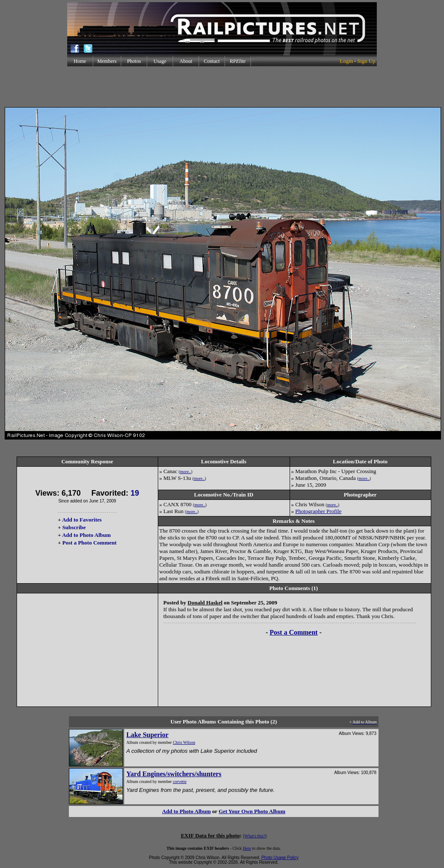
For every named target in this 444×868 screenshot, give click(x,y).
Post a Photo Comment (90, 543)
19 (135, 493)
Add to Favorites (82, 520)
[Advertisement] (222, 87)
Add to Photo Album (87, 535)
